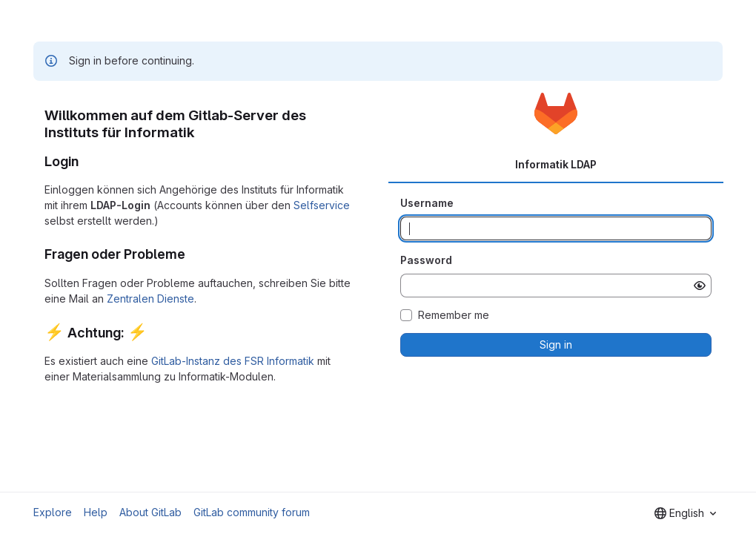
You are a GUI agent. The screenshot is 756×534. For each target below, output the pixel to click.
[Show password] (700, 286)
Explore (53, 512)
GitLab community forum (252, 512)
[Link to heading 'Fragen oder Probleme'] (193, 254)
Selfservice (322, 205)
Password (426, 260)
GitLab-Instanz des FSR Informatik (233, 361)
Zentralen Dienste (150, 299)
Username (427, 203)
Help (96, 512)
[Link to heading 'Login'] (86, 161)
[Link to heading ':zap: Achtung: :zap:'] (155, 333)
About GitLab (150, 512)
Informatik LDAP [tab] (556, 164)
